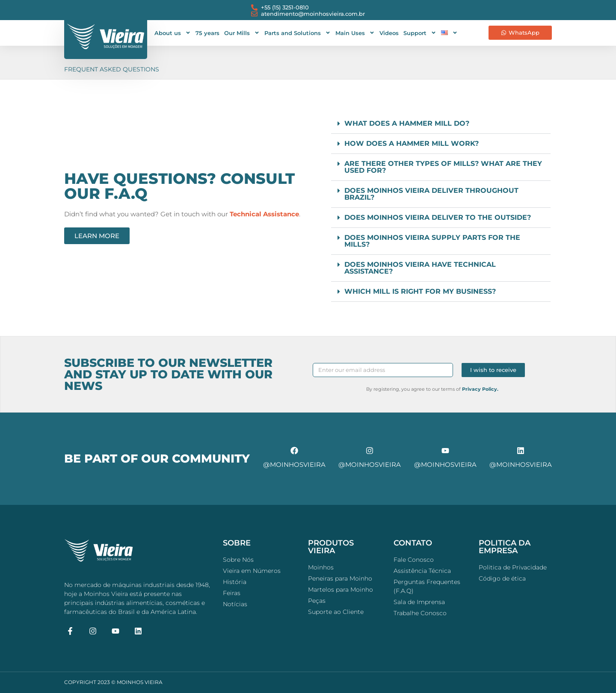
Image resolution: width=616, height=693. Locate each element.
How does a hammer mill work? (412, 143)
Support (420, 33)
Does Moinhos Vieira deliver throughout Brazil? (431, 194)
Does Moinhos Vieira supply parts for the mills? (432, 241)
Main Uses (355, 33)
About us (173, 33)
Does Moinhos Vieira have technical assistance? (420, 268)
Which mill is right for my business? (420, 291)
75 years (207, 33)
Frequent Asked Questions (112, 69)
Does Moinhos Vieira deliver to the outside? (438, 217)
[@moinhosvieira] (294, 451)
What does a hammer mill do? (407, 123)
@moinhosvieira (294, 464)
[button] (441, 124)
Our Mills (242, 33)
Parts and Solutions (298, 33)
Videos (389, 33)
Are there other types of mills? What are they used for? (443, 167)
